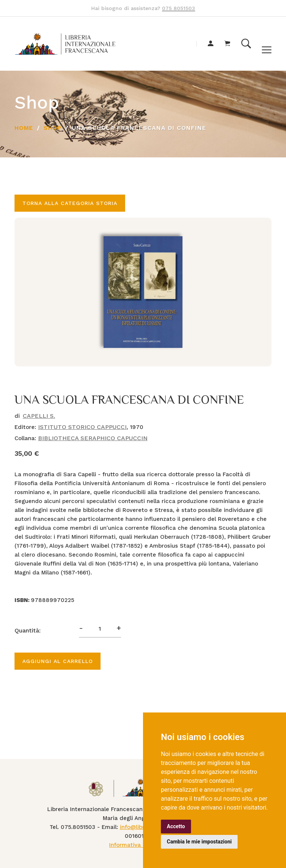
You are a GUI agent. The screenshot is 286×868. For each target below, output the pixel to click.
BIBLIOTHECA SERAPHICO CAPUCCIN (93, 438)
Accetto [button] (176, 826)
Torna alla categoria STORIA (70, 203)
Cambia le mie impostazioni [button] (199, 842)
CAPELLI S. (39, 416)
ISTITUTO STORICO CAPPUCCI (82, 427)
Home (24, 128)
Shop (53, 128)
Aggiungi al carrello (58, 661)
